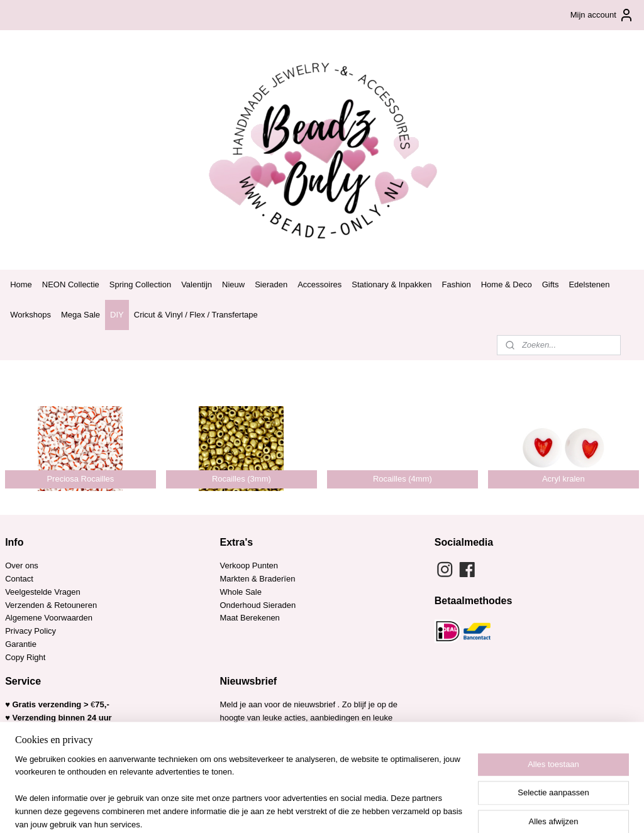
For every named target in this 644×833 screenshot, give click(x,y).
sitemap (280, 810)
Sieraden (271, 284)
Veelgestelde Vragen (43, 592)
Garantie (22, 644)
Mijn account (602, 15)
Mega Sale (80, 315)
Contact (19, 579)
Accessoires (319, 284)
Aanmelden (250, 758)
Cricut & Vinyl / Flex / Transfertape (196, 315)
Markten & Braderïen (257, 579)
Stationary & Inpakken (391, 284)
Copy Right (25, 657)
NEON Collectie (71, 284)
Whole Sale (240, 592)
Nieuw (233, 284)
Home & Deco (507, 284)
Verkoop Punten (249, 565)
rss (302, 810)
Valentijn (197, 284)
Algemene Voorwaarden (49, 618)
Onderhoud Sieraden (258, 605)
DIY (117, 315)
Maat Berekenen (249, 618)
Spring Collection (140, 284)
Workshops (31, 315)
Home (21, 284)
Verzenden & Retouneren (51, 605)
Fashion (456, 284)
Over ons (22, 565)
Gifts (551, 284)
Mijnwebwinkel (441, 810)
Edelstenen (589, 284)
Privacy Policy (31, 631)
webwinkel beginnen (344, 810)
